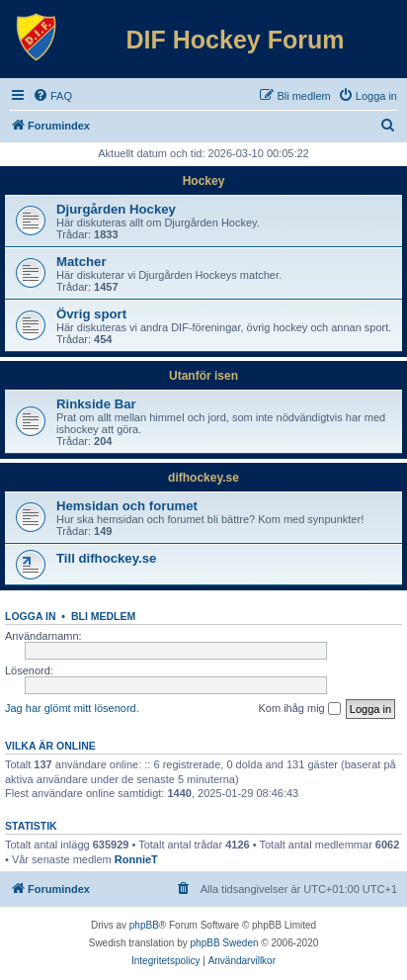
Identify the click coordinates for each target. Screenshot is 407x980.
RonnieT (136, 859)
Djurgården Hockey (116, 209)
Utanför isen (203, 376)
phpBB (144, 925)
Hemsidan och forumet (127, 506)
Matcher (81, 262)
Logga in (31, 616)
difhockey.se (203, 478)
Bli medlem (103, 616)
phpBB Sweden (225, 943)
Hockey (204, 181)
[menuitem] (52, 96)
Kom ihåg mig (299, 709)
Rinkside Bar (96, 404)
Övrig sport (91, 314)
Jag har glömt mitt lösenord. (72, 708)
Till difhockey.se (106, 558)
